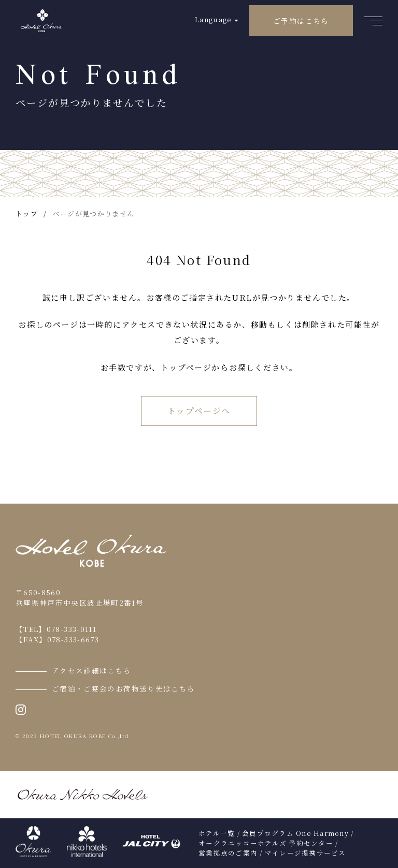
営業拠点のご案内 (228, 853)
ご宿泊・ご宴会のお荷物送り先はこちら (123, 688)
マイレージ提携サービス (305, 853)
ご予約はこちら (301, 21)
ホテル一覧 (217, 833)
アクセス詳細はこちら (92, 670)
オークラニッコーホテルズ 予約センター (266, 843)
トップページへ (199, 411)
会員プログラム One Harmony (295, 833)
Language (213, 19)
